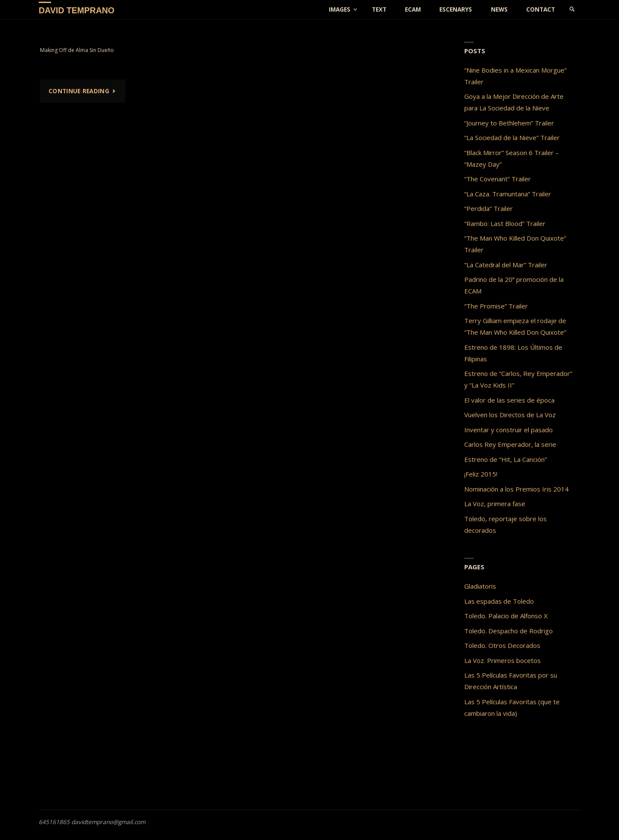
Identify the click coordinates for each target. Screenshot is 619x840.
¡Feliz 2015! (481, 474)
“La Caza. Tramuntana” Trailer (508, 194)
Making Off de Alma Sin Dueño (77, 50)
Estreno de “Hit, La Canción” (506, 459)
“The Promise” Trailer (496, 306)
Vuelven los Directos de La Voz (510, 415)
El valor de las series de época (509, 400)
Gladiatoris (480, 586)
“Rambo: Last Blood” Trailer (505, 223)
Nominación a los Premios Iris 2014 (516, 489)
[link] (572, 10)
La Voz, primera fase (495, 504)
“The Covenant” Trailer (498, 179)
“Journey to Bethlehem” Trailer (509, 123)
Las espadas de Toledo (499, 601)
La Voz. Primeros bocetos (503, 660)
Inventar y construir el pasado (509, 430)
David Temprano (77, 10)
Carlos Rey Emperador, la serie (510, 444)
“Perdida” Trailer (489, 208)
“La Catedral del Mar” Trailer (506, 265)
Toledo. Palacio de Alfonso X (506, 616)
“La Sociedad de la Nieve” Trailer (512, 137)
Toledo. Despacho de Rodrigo (509, 631)
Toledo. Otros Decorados (502, 645)
